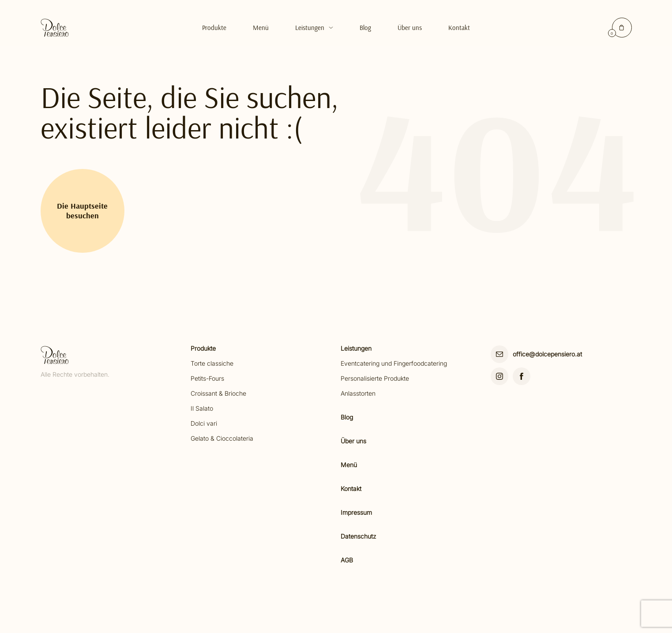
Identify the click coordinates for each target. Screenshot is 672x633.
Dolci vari (204, 423)
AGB (347, 560)
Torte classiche (212, 363)
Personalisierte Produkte (375, 378)
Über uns (410, 28)
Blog (365, 28)
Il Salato (202, 408)
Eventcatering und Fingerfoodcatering (394, 363)
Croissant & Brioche (218, 393)
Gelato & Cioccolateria (222, 438)
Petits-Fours (207, 378)
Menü (261, 28)
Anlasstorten (358, 393)
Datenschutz (359, 536)
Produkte (214, 28)
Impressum (356, 512)
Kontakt (459, 28)
